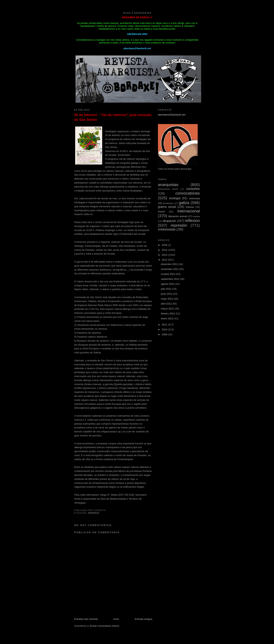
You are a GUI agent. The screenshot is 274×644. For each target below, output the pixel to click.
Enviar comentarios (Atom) (104, 626)
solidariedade (167, 229)
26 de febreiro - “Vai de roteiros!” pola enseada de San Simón (113, 117)
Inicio (116, 619)
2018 (165, 245)
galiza (184, 203)
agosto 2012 (168, 284)
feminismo (168, 203)
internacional (189, 211)
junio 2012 (167, 294)
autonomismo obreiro (168, 189)
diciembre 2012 (170, 264)
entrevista (194, 198)
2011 (165, 325)
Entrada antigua (143, 619)
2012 (165, 260)
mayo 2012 (167, 299)
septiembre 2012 (170, 279)
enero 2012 (168, 318)
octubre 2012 (169, 274)
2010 (165, 330)
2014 (165, 250)
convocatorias (188, 193)
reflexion (192, 220)
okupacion (169, 221)
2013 (165, 255)
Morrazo (94, 513)
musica (196, 216)
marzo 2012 (168, 309)
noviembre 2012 (170, 269)
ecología (175, 198)
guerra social (167, 207)
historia (190, 207)
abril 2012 (167, 304)
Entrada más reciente (86, 619)
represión (179, 225)
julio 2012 (167, 289)
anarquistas (168, 185)
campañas (193, 189)
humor (161, 212)
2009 (165, 334)
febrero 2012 (168, 314)
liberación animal (178, 216)
